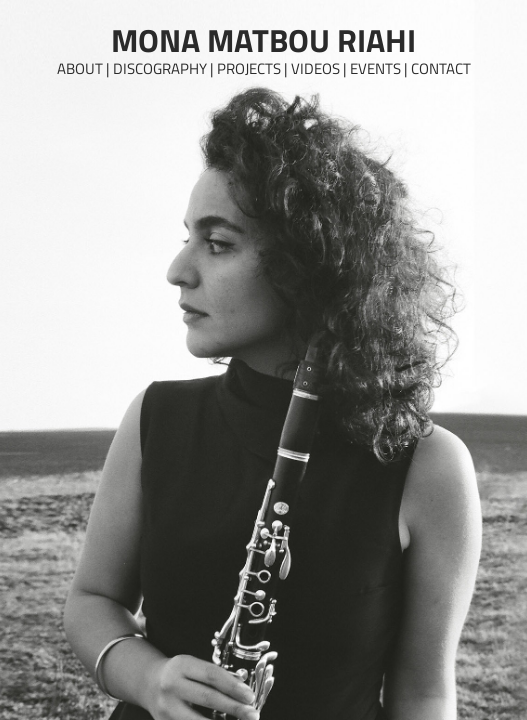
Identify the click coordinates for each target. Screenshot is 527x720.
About (80, 68)
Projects (249, 68)
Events (375, 68)
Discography (160, 68)
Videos (315, 68)
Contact (441, 68)
